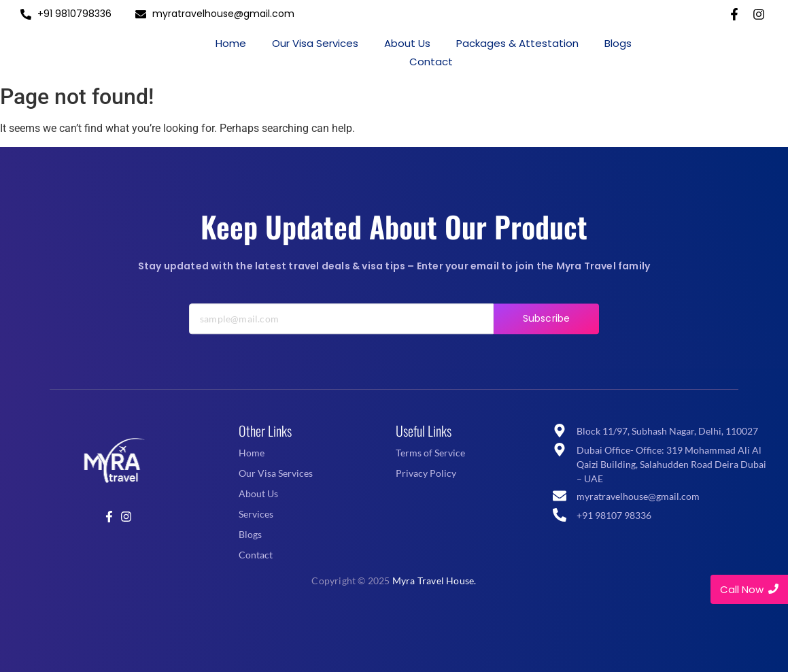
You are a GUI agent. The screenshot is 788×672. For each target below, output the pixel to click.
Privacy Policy (426, 473)
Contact (431, 62)
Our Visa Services (315, 43)
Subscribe (546, 331)
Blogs (618, 43)
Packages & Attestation (517, 43)
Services (256, 514)
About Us (407, 43)
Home (231, 43)
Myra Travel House (433, 581)
